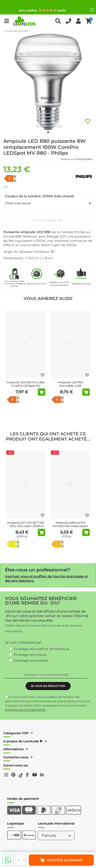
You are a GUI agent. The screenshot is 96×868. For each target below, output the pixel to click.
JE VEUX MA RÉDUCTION (48, 686)
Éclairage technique (30, 655)
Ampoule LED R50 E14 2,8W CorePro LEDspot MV (26, 384)
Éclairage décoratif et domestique (41, 649)
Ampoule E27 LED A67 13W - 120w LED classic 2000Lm (26, 524)
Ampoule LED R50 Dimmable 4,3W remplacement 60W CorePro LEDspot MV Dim (70, 387)
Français (57, 835)
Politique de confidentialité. (25, 710)
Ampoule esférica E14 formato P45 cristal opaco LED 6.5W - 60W (70, 526)
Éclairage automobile (31, 661)
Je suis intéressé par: (23, 642)
